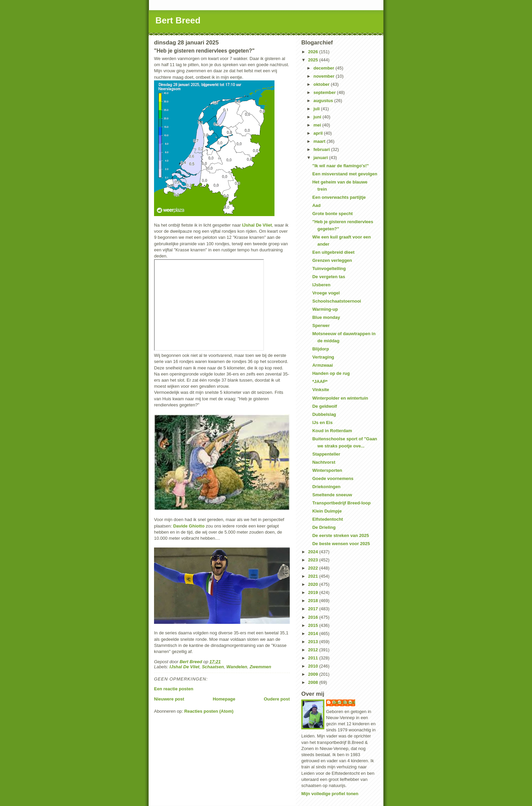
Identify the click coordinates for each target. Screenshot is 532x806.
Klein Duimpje (327, 511)
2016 (314, 617)
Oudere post (277, 699)
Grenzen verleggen (332, 260)
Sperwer (321, 325)
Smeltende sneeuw (332, 495)
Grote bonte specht (332, 214)
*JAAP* (320, 381)
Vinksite (321, 390)
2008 (314, 682)
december (325, 68)
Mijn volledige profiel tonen (330, 794)
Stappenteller (326, 454)
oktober (322, 84)
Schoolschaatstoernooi (337, 301)
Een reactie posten (174, 689)
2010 (314, 666)
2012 (314, 650)
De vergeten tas (329, 277)
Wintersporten (327, 470)
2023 (314, 560)
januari (321, 158)
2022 (314, 568)
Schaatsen (213, 667)
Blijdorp (320, 349)
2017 (314, 609)
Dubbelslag (324, 414)
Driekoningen (326, 487)
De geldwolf (325, 406)
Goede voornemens (333, 478)
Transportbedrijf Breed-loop (341, 503)
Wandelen (237, 667)
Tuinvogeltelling (329, 268)
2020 (314, 584)
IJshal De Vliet (257, 225)
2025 (314, 60)
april (319, 133)
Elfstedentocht (327, 519)
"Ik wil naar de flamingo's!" (340, 166)
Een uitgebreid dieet (333, 252)
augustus (324, 101)
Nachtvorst (324, 462)
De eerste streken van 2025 (340, 535)
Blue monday (326, 317)
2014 (314, 634)
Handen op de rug (331, 373)
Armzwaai (322, 365)
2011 (314, 658)
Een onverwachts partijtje (339, 197)
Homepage (224, 699)
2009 (314, 674)
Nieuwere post (169, 699)
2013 (314, 642)
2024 (314, 552)
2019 (314, 592)
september (325, 92)
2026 (314, 52)
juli (317, 109)
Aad (316, 205)
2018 (314, 601)
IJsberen (321, 285)
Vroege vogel (326, 293)
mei (318, 125)
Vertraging (323, 357)
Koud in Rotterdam (332, 431)
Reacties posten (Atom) (209, 711)
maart (320, 141)
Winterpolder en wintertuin (340, 398)
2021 (314, 576)
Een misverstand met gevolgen (345, 174)
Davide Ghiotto (189, 526)
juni (318, 117)
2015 (314, 625)
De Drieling (324, 527)
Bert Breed (178, 20)
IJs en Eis (322, 423)
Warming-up (325, 309)
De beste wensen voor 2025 (341, 544)
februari (322, 149)
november (325, 76)
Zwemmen (261, 667)
